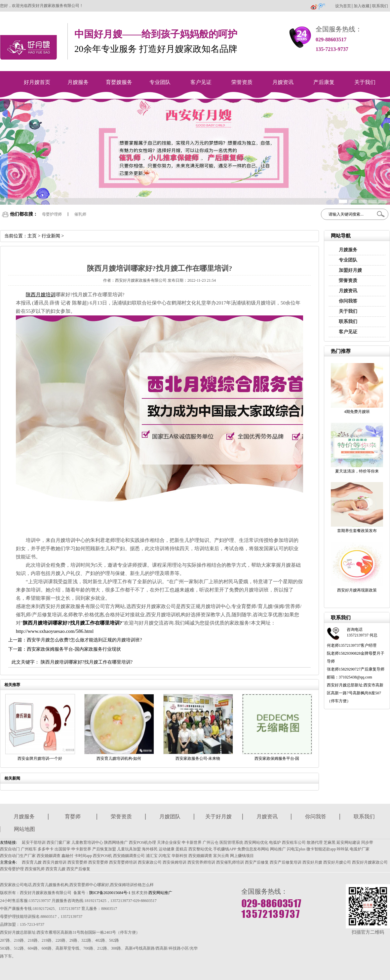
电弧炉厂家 (360, 849)
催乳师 (80, 214)
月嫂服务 (78, 82)
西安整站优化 (200, 849)
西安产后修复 (257, 862)
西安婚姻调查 (49, 856)
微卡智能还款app (321, 849)
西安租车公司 (294, 842)
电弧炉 (275, 842)
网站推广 (278, 849)
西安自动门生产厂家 (18, 856)
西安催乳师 (35, 869)
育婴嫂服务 (119, 82)
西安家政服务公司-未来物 (198, 758)
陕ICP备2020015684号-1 (110, 893)
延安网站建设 (348, 842)
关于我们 (365, 82)
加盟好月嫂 (350, 270)
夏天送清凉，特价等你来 (357, 471)
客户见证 (201, 82)
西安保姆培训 (175, 862)
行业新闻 (51, 236)
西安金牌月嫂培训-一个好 (40, 758)
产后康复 (324, 82)
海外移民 (150, 849)
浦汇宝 (152, 856)
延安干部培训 (34, 842)
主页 (32, 236)
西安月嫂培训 (55, 862)
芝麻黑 (330, 842)
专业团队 (160, 82)
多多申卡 (46, 849)
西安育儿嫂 (32, 862)
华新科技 (179, 856)
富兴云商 (221, 856)
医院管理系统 (231, 842)
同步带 (367, 842)
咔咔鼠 (343, 849)
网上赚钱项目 (242, 856)
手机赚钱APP (225, 849)
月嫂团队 (170, 817)
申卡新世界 (192, 842)
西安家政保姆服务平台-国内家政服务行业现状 (74, 649)
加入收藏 (362, 6)
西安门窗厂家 (58, 842)
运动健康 (167, 849)
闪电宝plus (296, 849)
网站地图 (24, 829)
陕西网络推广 (116, 842)
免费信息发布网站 (253, 849)
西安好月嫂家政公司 (370, 862)
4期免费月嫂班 (357, 412)
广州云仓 (211, 842)
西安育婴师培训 (123, 862)
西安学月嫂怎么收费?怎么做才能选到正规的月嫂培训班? (84, 640)
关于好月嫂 (218, 817)
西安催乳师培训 (230, 862)
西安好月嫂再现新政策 (357, 590)
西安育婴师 (77, 862)
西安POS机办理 (142, 842)
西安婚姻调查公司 (129, 856)
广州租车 (29, 849)
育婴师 (73, 817)
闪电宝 (165, 856)
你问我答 (348, 301)
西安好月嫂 (312, 862)
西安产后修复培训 (286, 862)
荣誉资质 (242, 82)
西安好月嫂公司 (337, 862)
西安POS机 (102, 856)
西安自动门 (10, 849)
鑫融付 (67, 856)
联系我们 (380, 6)
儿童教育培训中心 (87, 842)
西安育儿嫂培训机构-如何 (119, 758)
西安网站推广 (160, 893)
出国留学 (62, 849)
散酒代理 (315, 842)
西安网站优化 (256, 842)
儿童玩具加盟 (129, 849)
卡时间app (83, 856)
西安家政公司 (150, 862)
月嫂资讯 (283, 82)
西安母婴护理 (12, 869)
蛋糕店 (181, 849)
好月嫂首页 (37, 82)
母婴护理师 (52, 214)
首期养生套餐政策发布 (357, 531)
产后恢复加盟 (104, 849)
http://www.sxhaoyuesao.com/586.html (55, 631)
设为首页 (343, 6)
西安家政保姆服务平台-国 (277, 758)
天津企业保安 (169, 842)
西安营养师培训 (201, 862)
